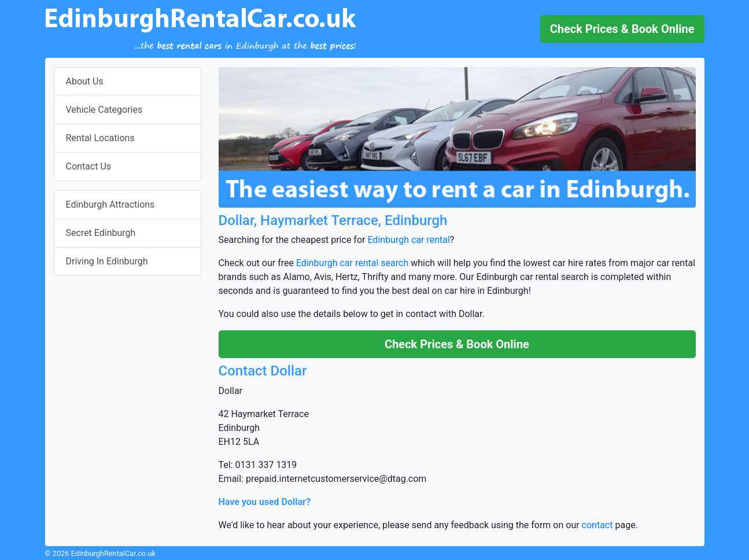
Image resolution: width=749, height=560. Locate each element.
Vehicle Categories (104, 110)
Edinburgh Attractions (110, 205)
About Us (85, 81)
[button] (622, 29)
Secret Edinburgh (101, 233)
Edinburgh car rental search (352, 263)
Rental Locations (100, 138)
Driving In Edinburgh (107, 261)
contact (597, 525)
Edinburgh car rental (408, 240)
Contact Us (89, 166)
